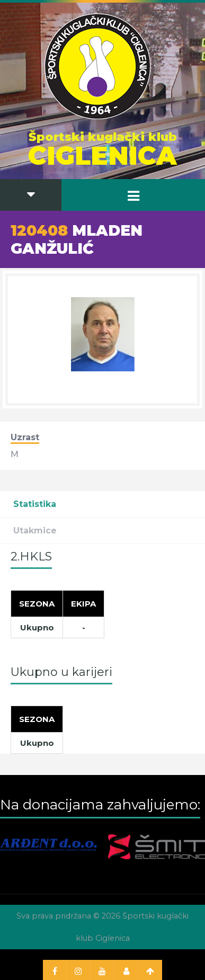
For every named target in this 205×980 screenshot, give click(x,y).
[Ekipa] (84, 604)
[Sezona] (37, 604)
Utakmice (35, 531)
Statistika (35, 504)
